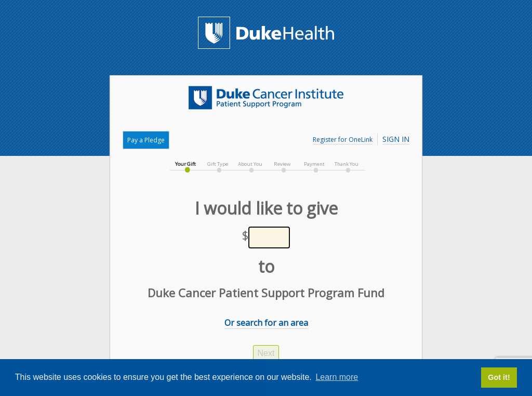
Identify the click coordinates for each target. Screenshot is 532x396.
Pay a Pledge (146, 140)
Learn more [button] (337, 377)
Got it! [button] (499, 377)
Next (266, 353)
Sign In (396, 139)
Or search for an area (266, 323)
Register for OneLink (343, 140)
